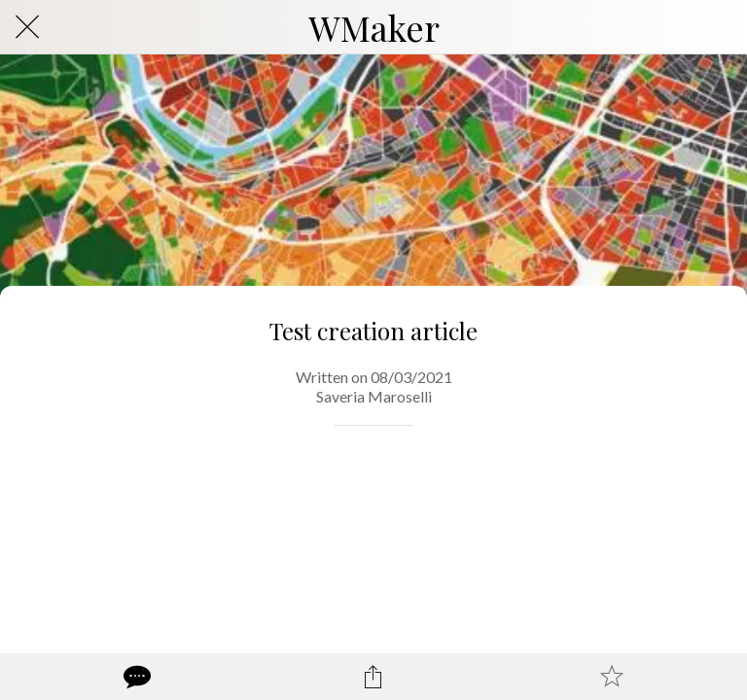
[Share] (373, 677)
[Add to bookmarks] (612, 677)
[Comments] (135, 677)
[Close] (27, 27)
